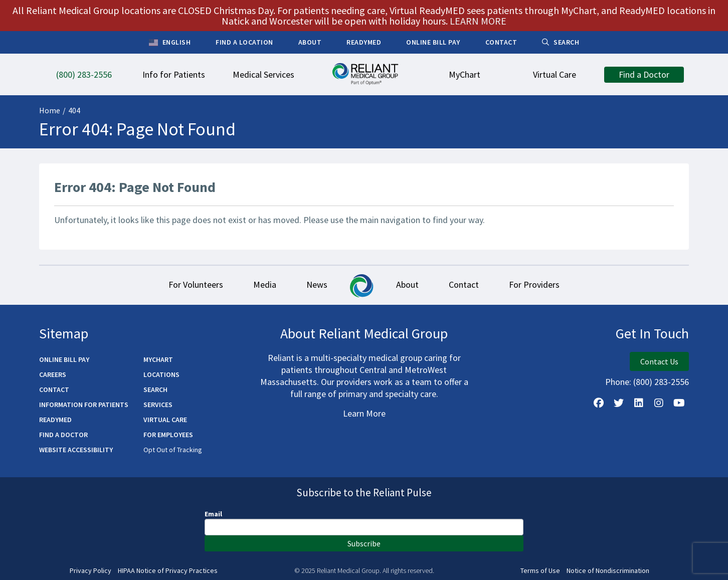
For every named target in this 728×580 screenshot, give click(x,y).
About (407, 284)
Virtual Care (165, 420)
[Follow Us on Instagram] (659, 403)
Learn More (364, 413)
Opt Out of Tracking (173, 450)
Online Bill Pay (64, 359)
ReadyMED (55, 420)
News (317, 284)
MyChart (158, 359)
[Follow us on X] (619, 403)
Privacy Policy (90, 571)
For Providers (534, 284)
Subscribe (364, 543)
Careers (53, 374)
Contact (464, 284)
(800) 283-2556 (661, 382)
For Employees (168, 435)
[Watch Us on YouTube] (679, 403)
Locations (161, 374)
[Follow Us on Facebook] (599, 403)
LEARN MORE (478, 21)
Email (213, 514)
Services (158, 405)
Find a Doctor (63, 435)
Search (155, 390)
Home (50, 110)
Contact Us (659, 361)
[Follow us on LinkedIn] (639, 403)
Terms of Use (540, 571)
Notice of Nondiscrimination (608, 571)
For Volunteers (196, 284)
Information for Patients (84, 405)
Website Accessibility (76, 450)
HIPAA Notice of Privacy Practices (168, 571)
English (170, 43)
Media (265, 284)
